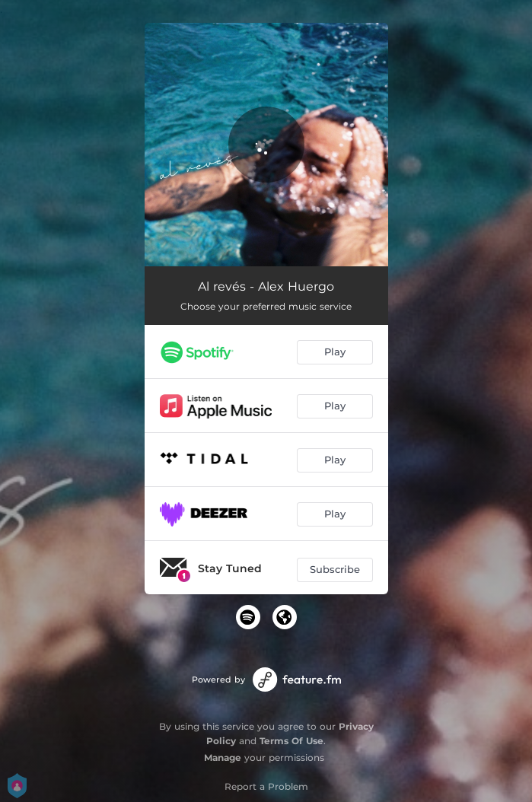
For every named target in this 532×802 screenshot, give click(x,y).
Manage (223, 757)
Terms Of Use (291, 741)
